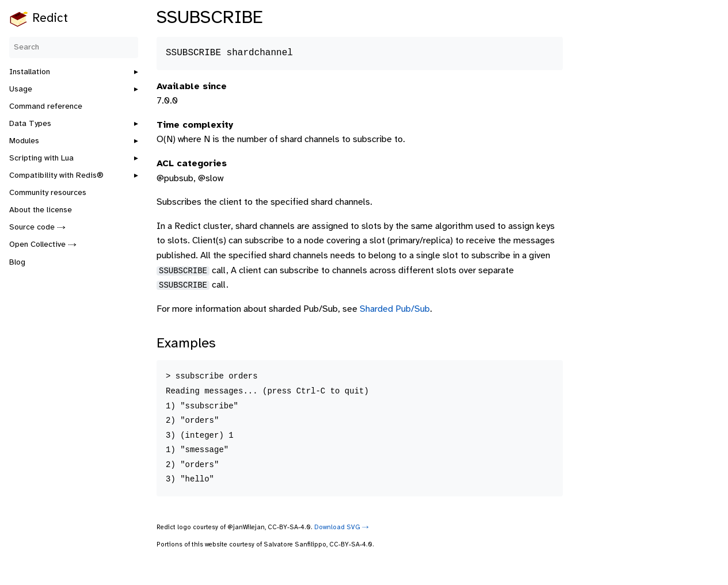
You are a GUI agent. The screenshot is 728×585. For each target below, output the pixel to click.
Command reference (46, 107)
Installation (30, 72)
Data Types (30, 124)
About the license (41, 210)
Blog (17, 263)
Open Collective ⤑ (43, 245)
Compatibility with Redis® (56, 176)
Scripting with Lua (41, 158)
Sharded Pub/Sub (395, 309)
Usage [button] (21, 89)
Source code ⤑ (37, 227)
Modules (24, 141)
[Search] (74, 47)
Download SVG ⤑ (342, 527)
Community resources (48, 193)
